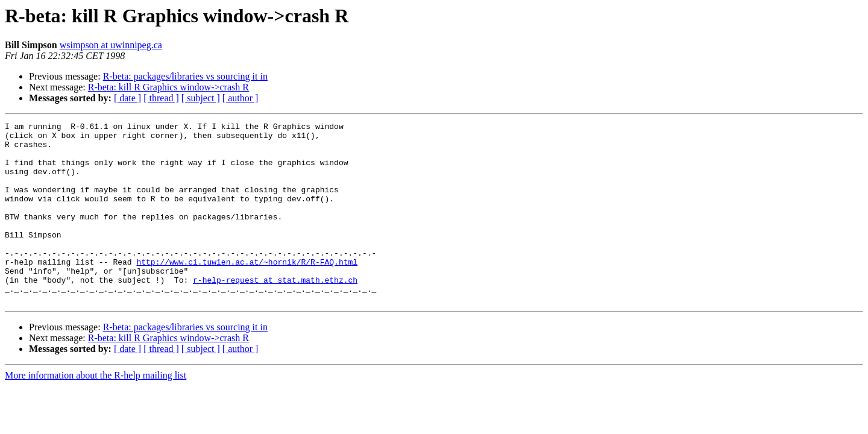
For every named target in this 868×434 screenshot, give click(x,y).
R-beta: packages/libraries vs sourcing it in (185, 76)
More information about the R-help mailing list (96, 411)
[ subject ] (201, 98)
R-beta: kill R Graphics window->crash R (168, 87)
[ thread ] (161, 98)
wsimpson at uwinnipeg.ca (111, 45)
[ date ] (127, 98)
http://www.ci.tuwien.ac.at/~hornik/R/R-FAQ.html (247, 291)
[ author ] (241, 98)
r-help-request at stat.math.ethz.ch (275, 312)
